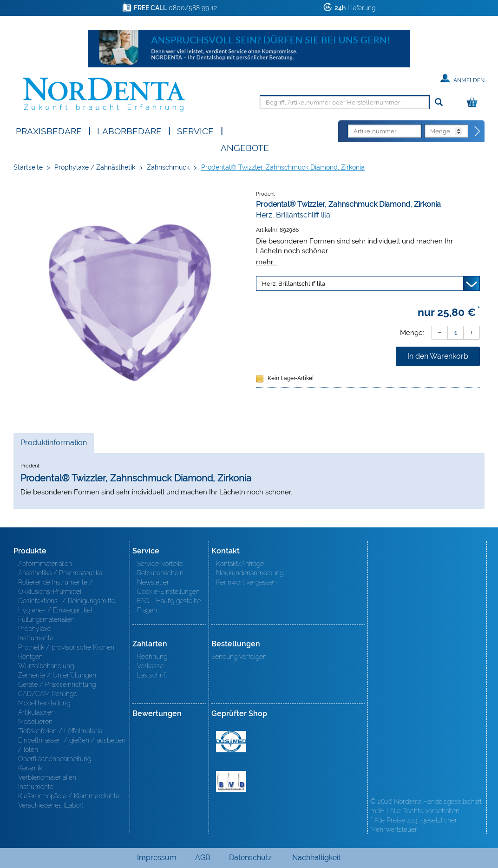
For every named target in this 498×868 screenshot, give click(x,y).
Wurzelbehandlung (46, 666)
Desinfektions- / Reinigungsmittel (67, 601)
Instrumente (36, 638)
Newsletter (153, 582)
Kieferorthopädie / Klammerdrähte (69, 796)
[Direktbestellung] (478, 132)
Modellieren (35, 722)
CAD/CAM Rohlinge (48, 694)
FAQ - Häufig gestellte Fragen (169, 605)
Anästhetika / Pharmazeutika (60, 573)
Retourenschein (160, 573)
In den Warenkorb (438, 356)
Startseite (28, 167)
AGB (203, 858)
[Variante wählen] (368, 283)
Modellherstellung (44, 703)
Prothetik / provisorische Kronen (66, 647)
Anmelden (462, 79)
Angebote (245, 147)
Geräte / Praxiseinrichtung (57, 684)
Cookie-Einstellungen (168, 592)
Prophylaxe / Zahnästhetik (95, 167)
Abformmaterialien (45, 564)
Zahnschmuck (168, 167)
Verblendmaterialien (47, 777)
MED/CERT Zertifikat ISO (231, 742)
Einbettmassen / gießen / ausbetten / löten (72, 745)
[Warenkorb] (474, 103)
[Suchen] (439, 102)
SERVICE (195, 130)
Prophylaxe (35, 629)
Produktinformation (53, 445)
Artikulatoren (36, 712)
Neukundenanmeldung (250, 573)
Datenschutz (250, 858)
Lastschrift (152, 675)
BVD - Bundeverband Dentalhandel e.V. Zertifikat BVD (231, 782)
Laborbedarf (129, 130)
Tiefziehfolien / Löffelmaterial (61, 731)
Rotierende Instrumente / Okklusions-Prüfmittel (56, 587)
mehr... (266, 262)
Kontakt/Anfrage (240, 564)
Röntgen (30, 657)
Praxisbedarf (49, 130)
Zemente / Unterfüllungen (57, 675)
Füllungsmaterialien (46, 619)
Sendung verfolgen (239, 657)
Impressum (157, 858)
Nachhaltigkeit (316, 858)
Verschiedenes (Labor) (51, 805)
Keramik (30, 768)
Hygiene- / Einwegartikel (55, 610)
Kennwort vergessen (246, 582)
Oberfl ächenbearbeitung (55, 759)
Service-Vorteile (160, 564)
